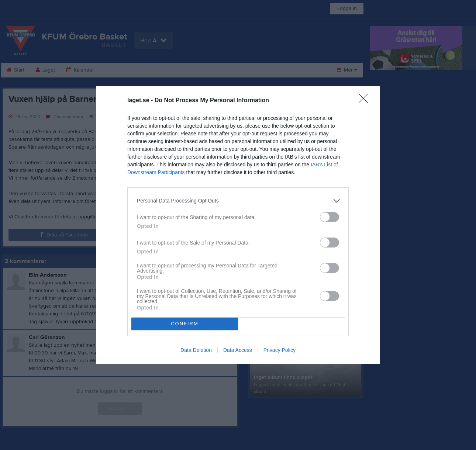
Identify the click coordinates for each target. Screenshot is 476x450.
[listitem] (238, 201)
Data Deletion (196, 350)
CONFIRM (185, 324)
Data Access (238, 350)
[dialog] (238, 225)
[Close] (366, 101)
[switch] (330, 217)
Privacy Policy (280, 350)
